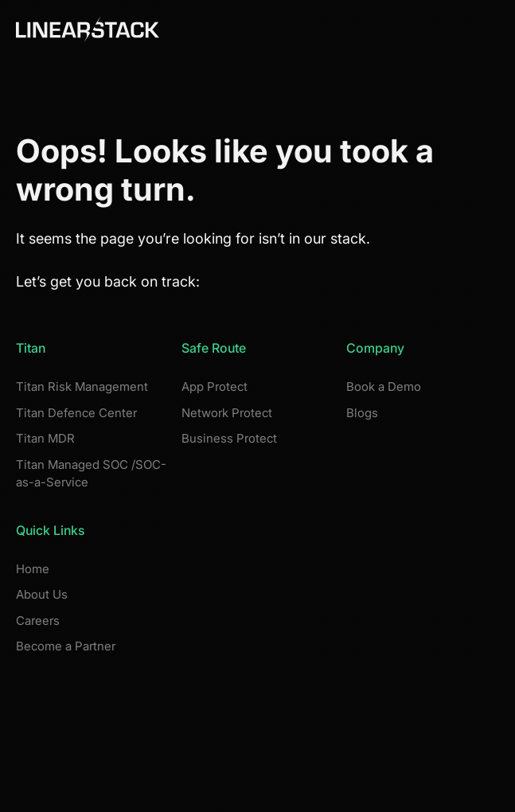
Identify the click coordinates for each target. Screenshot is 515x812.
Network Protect (227, 413)
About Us (42, 594)
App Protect (215, 386)
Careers (38, 621)
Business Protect (229, 438)
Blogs (362, 413)
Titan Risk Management (82, 386)
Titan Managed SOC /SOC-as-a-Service (91, 474)
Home (33, 569)
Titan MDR (45, 438)
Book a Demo (384, 386)
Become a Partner (66, 646)
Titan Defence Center (76, 413)
